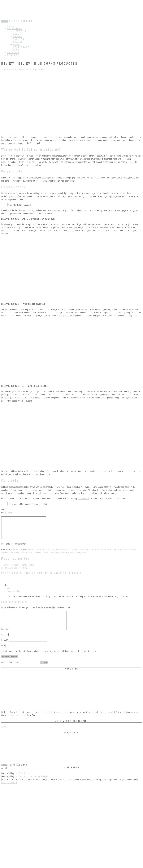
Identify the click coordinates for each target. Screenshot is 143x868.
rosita (46, 552)
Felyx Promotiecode (27, 780)
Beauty (18, 34)
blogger (65, 549)
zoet (85, 552)
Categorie (14, 29)
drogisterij (106, 549)
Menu (5, 21)
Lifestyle (20, 31)
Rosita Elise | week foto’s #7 (16, 568)
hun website (83, 498)
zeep (79, 552)
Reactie (5, 632)
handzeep (15, 552)
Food (16, 44)
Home (11, 26)
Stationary (21, 47)
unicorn (72, 552)
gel (114, 549)
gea (9, 588)
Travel (18, 42)
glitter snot (122, 549)
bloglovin (74, 549)
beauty (31, 549)
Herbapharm (27, 552)
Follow (4, 730)
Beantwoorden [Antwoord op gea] (13, 591)
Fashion (19, 39)
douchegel (85, 549)
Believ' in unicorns (45, 549)
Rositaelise (39, 69)
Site (3, 649)
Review (38, 552)
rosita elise (55, 552)
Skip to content (21, 21)
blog (58, 549)
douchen (96, 549)
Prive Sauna (24, 777)
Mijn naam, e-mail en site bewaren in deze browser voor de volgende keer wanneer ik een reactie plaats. (51, 655)
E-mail (5, 644)
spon (65, 552)
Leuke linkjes (42, 780)
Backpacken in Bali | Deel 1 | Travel (18, 565)
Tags (16, 50)
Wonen (18, 37)
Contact (13, 55)
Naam (5, 638)
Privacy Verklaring (9, 786)
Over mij (13, 53)
